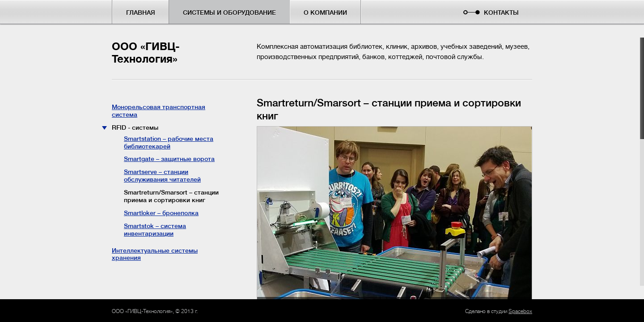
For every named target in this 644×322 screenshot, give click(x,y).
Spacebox (520, 311)
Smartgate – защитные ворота (169, 159)
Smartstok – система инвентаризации (155, 230)
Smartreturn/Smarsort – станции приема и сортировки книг (171, 196)
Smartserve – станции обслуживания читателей (162, 176)
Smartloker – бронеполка (161, 213)
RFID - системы (135, 127)
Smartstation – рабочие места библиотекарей (169, 142)
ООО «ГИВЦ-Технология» (146, 53)
